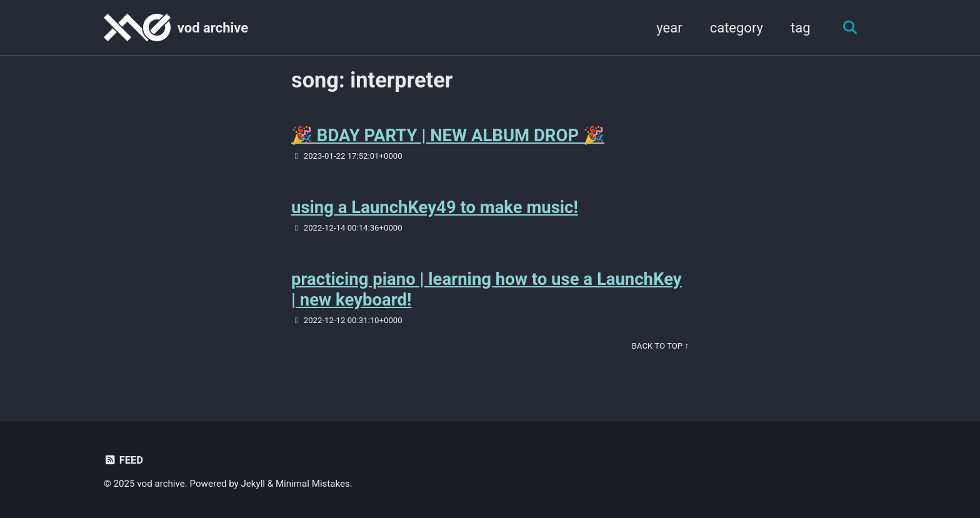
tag (801, 28)
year (669, 28)
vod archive (213, 28)
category (737, 28)
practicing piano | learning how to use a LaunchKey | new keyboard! (487, 289)
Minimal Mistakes (313, 484)
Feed (123, 460)
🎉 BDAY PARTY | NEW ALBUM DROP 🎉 (448, 135)
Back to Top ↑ (660, 346)
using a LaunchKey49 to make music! (435, 207)
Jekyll (253, 484)
